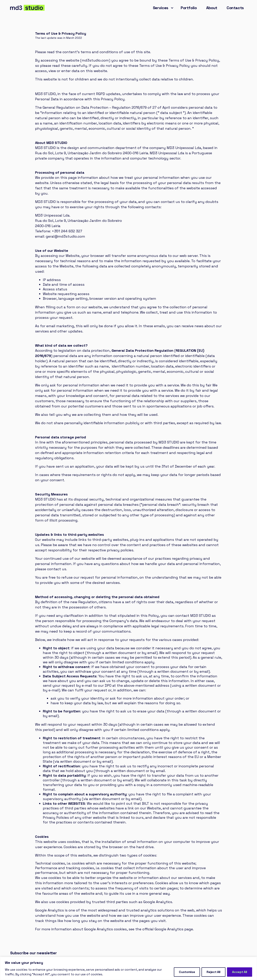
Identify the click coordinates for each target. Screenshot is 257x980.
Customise (187, 972)
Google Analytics (169, 929)
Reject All (213, 972)
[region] (128, 968)
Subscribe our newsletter (33, 953)
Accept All (240, 972)
